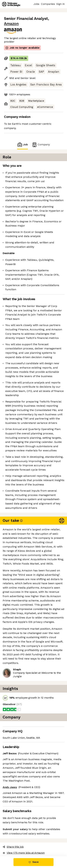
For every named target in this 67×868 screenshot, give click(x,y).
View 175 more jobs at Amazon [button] (24, 853)
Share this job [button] (13, 847)
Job (22, 145)
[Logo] (11, 4)
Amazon (11, 24)
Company (41, 145)
